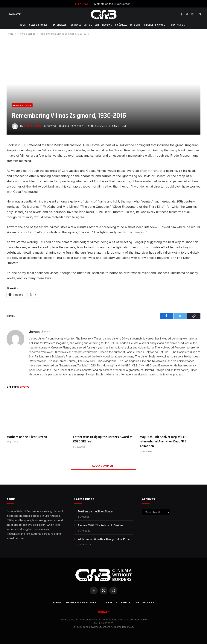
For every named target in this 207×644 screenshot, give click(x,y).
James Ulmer (32, 126)
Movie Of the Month (81, 602)
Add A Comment (103, 466)
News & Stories (38, 25)
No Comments (98, 126)
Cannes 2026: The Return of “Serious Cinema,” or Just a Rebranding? (101, 525)
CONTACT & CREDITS (116, 602)
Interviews (60, 25)
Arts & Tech (92, 25)
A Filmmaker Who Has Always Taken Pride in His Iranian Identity (105, 539)
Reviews (107, 25)
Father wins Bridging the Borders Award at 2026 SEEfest (103, 439)
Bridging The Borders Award (148, 25)
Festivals (75, 25)
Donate (15, 14)
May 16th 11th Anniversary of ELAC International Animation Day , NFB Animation (164, 441)
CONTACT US (178, 25)
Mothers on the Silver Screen (112, 4)
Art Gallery (145, 602)
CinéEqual (121, 25)
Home (23, 25)
